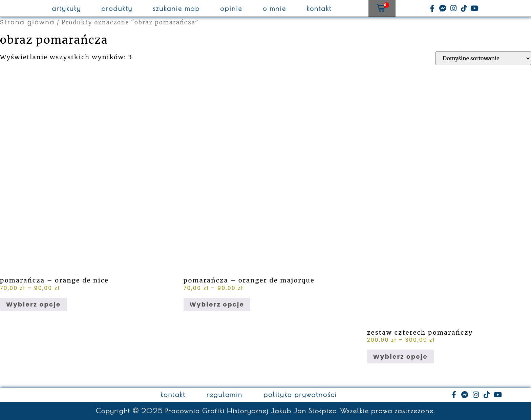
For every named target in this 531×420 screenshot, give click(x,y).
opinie (231, 8)
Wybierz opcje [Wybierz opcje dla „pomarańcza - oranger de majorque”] (217, 304)
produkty (117, 8)
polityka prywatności (300, 395)
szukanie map (176, 8)
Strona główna (27, 22)
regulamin (225, 395)
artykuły (66, 8)
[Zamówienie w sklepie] (483, 58)
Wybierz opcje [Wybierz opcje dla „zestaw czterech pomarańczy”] (400, 356)
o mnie (275, 8)
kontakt (319, 8)
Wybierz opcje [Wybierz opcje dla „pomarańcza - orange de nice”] (34, 304)
